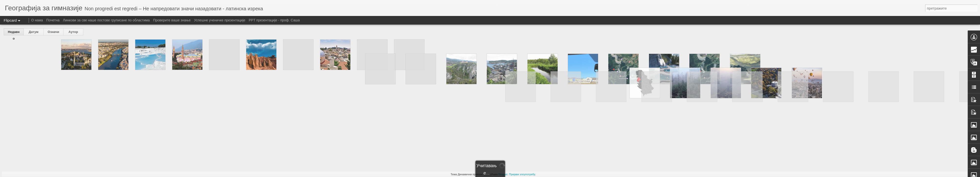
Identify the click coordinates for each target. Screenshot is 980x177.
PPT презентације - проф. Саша (274, 20)
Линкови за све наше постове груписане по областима (106, 20)
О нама (37, 20)
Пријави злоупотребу (522, 174)
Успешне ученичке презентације (220, 20)
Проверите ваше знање (172, 20)
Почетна (53, 20)
